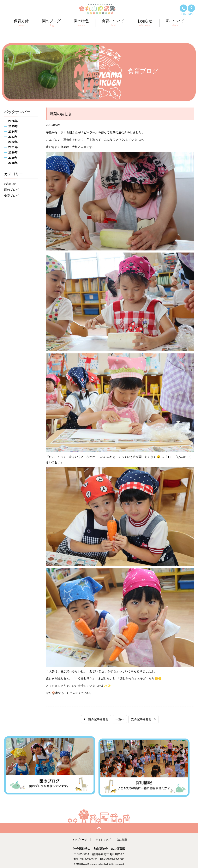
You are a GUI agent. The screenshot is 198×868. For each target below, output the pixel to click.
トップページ (78, 837)
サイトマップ (103, 837)
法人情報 (125, 837)
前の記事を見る (96, 719)
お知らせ (10, 184)
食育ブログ (11, 196)
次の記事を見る (143, 719)
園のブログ (11, 190)
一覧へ (120, 719)
